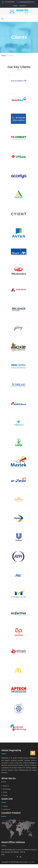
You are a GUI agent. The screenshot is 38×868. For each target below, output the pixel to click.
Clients (5, 792)
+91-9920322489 (10, 2)
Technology (7, 789)
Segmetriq (31, 862)
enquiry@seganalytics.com (27, 2)
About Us (6, 786)
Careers (15, 6)
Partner (5, 796)
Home (4, 56)
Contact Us (23, 6)
